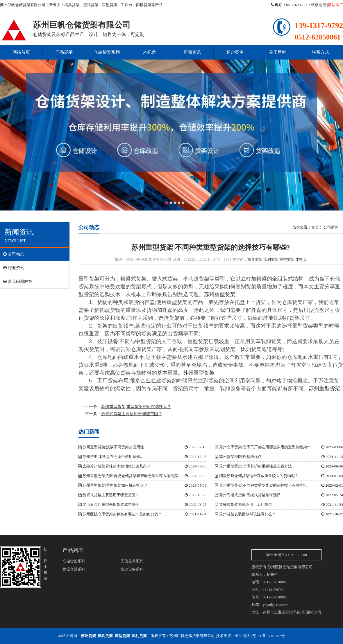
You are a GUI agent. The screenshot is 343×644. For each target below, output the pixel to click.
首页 (315, 227)
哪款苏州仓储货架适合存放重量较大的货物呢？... (258, 476)
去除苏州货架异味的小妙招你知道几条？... (116, 466)
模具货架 (72, 5)
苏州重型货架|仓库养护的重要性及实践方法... (255, 466)
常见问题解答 (18, 281)
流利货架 (91, 5)
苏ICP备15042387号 (269, 636)
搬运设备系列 (132, 569)
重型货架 (110, 5)
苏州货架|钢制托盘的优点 (238, 457)
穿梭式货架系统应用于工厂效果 (244, 504)
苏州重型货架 (220, 294)
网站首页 (21, 52)
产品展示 (64, 52)
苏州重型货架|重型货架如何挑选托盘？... (115, 485)
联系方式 (320, 52)
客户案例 (235, 52)
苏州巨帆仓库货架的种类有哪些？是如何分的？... (122, 514)
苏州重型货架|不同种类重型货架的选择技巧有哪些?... (261, 485)
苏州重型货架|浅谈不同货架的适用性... (113, 447)
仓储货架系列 (107, 52)
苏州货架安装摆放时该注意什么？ (245, 514)
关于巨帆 (278, 52)
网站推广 (335, 5)
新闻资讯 (192, 52)
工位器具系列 (132, 561)
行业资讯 (14, 268)
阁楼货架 (144, 5)
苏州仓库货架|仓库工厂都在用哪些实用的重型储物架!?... (264, 447)
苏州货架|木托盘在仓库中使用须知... (111, 457)
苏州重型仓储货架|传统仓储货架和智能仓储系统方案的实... (130, 476)
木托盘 (150, 52)
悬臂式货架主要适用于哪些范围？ (109, 495)
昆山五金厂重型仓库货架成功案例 (109, 504)
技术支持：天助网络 (233, 636)
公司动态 (14, 254)
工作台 (127, 5)
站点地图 (319, 5)
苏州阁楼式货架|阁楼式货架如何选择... (249, 495)
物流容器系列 (74, 569)
